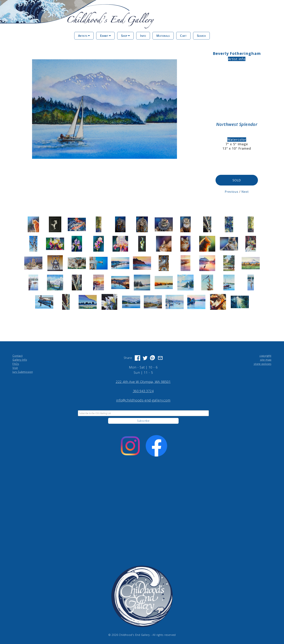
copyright (266, 356)
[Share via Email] (160, 358)
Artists (84, 36)
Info (143, 36)
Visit (15, 368)
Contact (18, 356)
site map (266, 359)
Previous (232, 191)
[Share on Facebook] (137, 358)
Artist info (237, 59)
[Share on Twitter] (145, 358)
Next (245, 191)
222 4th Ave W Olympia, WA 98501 (143, 382)
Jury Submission (23, 372)
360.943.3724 (143, 391)
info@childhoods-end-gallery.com (143, 400)
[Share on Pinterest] (153, 358)
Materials (163, 36)
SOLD (237, 180)
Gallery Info (20, 359)
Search (201, 36)
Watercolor (237, 139)
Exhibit (105, 36)
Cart (183, 36)
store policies (263, 364)
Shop (125, 36)
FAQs (16, 364)
